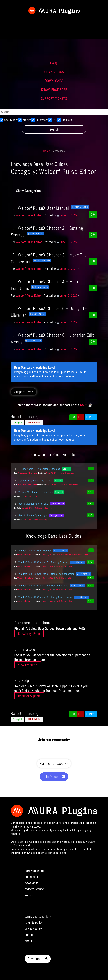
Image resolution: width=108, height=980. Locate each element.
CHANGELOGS (54, 72)
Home (47, 151)
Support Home (24, 392)
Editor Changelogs (67, 473)
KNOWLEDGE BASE (54, 90)
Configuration (58, 504)
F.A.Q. (54, 63)
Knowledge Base (29, 634)
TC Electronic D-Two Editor (27, 473)
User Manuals (81, 207)
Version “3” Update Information (34, 492)
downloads (32, 883)
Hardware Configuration (69, 485)
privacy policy (33, 929)
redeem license (34, 889)
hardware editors (35, 871)
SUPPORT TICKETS (54, 99)
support (30, 895)
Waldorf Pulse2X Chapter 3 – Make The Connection (44, 574)
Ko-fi (83, 405)
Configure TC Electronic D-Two (33, 481)
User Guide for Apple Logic (31, 515)
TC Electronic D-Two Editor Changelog (37, 469)
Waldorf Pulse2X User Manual (33, 550)
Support (38, 496)
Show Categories (28, 191)
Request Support (29, 696)
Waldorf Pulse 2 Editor (25, 555)
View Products (28, 665)
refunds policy (34, 923)
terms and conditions (38, 917)
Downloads (35, 959)
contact (30, 935)
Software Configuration (44, 508)
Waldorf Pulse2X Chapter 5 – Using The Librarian (43, 597)
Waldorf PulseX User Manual (40, 208)
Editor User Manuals (63, 555)
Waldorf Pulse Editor (29, 215)
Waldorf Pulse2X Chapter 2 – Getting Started (41, 562)
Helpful (17, 423)
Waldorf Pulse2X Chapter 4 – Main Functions (41, 585)
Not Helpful (34, 423)
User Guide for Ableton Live (31, 504)
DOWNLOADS (54, 81)
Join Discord (52, 777)
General (67, 469)
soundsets (31, 877)
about (28, 941)
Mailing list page (52, 763)
